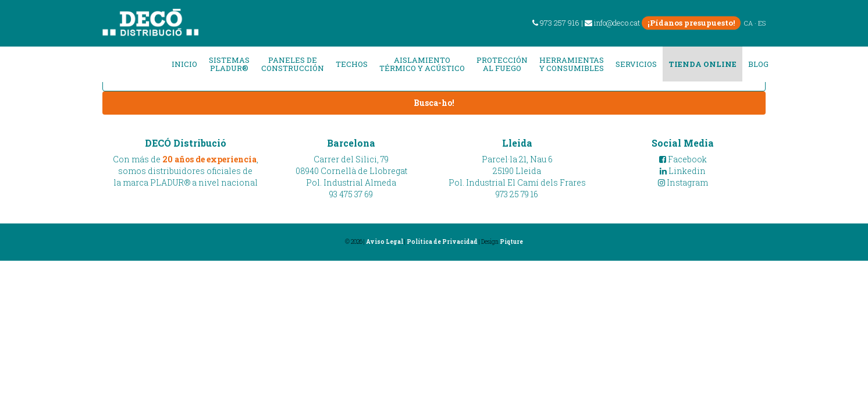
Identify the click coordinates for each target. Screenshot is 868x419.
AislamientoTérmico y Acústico (422, 64)
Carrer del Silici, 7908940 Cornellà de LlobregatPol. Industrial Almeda (351, 171)
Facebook (683, 159)
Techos (352, 64)
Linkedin (683, 171)
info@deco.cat (612, 23)
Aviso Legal (385, 242)
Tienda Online (702, 64)
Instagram (683, 182)
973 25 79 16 (517, 194)
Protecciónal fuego (502, 64)
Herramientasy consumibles (572, 64)
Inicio (184, 64)
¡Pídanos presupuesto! (691, 23)
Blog (758, 64)
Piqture (511, 242)
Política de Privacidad (442, 242)
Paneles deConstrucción (293, 64)
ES (762, 23)
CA (748, 23)
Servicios (636, 64)
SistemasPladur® (229, 64)
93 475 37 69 (351, 194)
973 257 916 (556, 23)
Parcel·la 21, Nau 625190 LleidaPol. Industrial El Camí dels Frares (517, 171)
